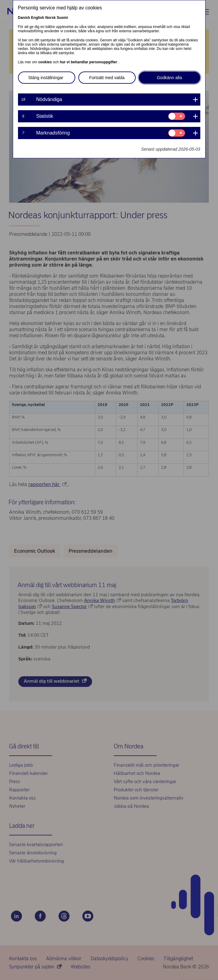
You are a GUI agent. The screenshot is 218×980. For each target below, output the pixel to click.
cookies (45, 62)
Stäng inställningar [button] (46, 78)
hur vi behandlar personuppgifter (89, 62)
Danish (24, 18)
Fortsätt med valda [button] (107, 78)
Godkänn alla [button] (169, 78)
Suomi (62, 18)
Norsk (51, 18)
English (38, 18)
